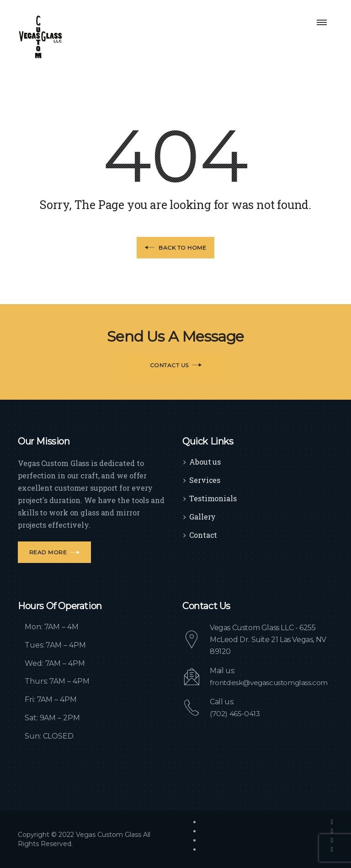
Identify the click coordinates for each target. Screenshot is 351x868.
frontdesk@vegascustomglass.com (271, 683)
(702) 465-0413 (235, 714)
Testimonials (213, 498)
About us (205, 462)
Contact (203, 535)
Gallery (202, 517)
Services (205, 480)
